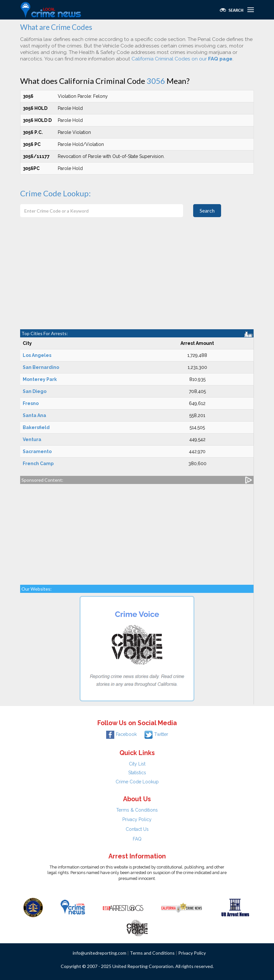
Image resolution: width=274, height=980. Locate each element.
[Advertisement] (137, 281)
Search (207, 210)
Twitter (156, 734)
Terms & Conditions (137, 810)
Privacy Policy (137, 819)
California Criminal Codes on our (182, 59)
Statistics (137, 773)
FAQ (137, 839)
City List (137, 764)
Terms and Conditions (152, 953)
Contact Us (137, 829)
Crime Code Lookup (137, 782)
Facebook (121, 734)
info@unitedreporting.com (100, 953)
